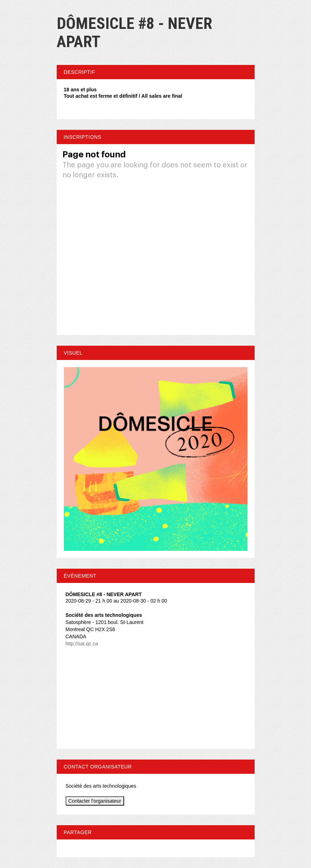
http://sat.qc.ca (82, 644)
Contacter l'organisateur (95, 801)
